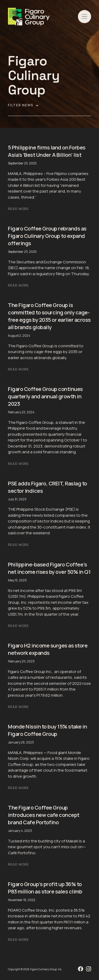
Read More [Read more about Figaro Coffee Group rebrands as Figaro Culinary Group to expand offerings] (18, 285)
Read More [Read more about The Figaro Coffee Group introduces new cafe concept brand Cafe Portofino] (18, 864)
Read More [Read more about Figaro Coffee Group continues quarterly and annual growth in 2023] (18, 464)
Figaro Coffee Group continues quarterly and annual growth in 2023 (45, 396)
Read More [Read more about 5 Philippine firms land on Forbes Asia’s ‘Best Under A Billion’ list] (18, 209)
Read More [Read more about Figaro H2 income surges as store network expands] (18, 707)
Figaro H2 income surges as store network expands (48, 649)
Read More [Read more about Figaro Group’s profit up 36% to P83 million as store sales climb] (18, 940)
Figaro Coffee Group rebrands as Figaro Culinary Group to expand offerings (47, 236)
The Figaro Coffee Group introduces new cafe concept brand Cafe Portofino (44, 815)
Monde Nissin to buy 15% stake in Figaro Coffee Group (47, 730)
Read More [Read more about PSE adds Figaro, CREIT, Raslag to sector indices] (18, 545)
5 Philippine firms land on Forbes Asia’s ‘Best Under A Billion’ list (47, 151)
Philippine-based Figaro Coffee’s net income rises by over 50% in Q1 (49, 568)
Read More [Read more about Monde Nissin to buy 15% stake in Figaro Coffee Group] (18, 788)
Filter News (23, 105)
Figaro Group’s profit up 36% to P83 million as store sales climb (45, 888)
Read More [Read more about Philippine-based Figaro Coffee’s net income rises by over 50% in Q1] (18, 626)
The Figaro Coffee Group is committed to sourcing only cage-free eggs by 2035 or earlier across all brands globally (49, 316)
